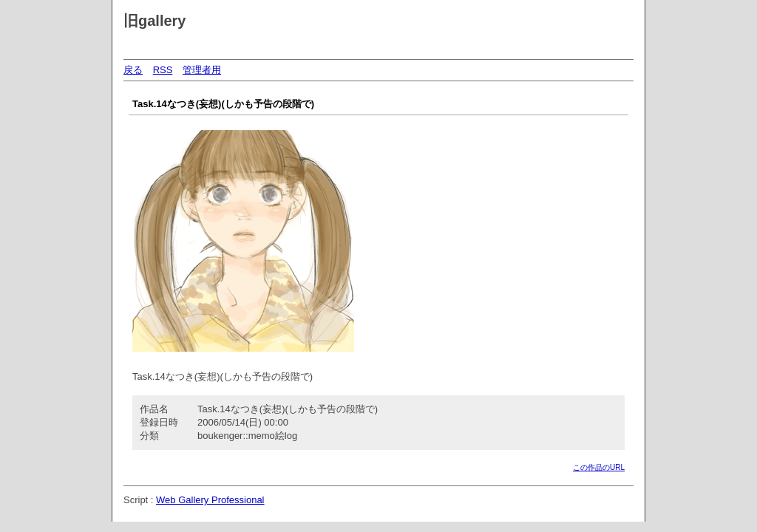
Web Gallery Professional (210, 500)
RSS (163, 70)
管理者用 (202, 70)
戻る (133, 70)
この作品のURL (599, 467)
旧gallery (155, 21)
